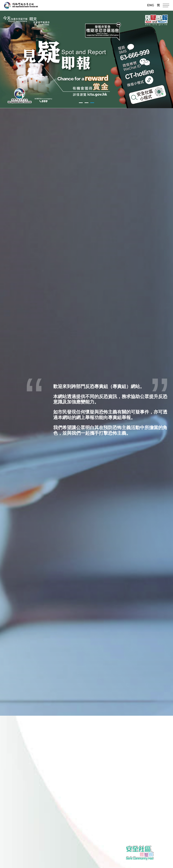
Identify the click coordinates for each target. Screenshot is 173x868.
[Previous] (5, 59)
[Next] (168, 59)
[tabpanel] (86, 59)
